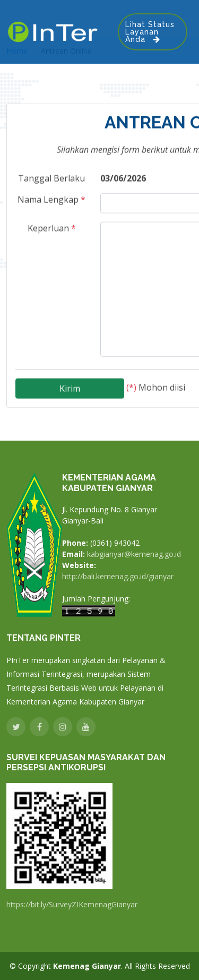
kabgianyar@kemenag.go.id (134, 554)
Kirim (70, 385)
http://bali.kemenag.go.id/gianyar (118, 577)
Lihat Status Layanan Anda (150, 32)
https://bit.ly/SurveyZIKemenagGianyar (72, 905)
